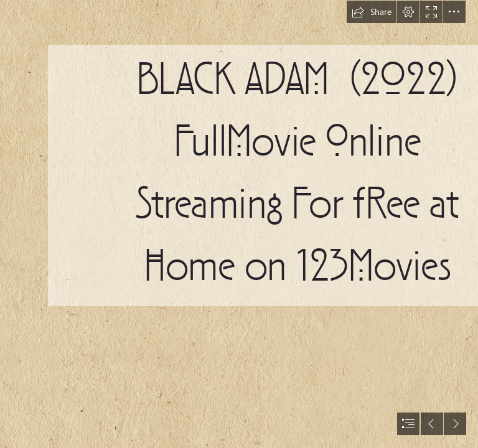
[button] (372, 12)
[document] (239, 224)
